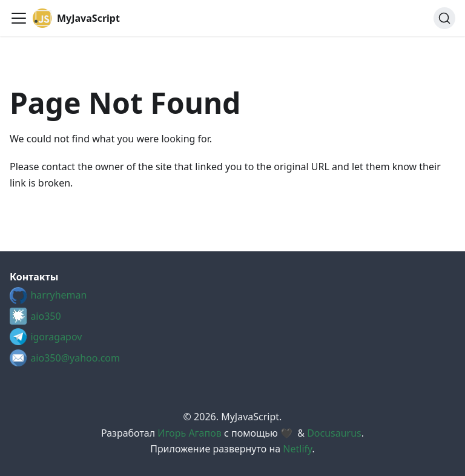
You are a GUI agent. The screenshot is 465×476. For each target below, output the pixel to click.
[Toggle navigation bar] (19, 18)
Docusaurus (334, 433)
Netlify (297, 449)
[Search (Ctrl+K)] (444, 18)
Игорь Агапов (189, 433)
